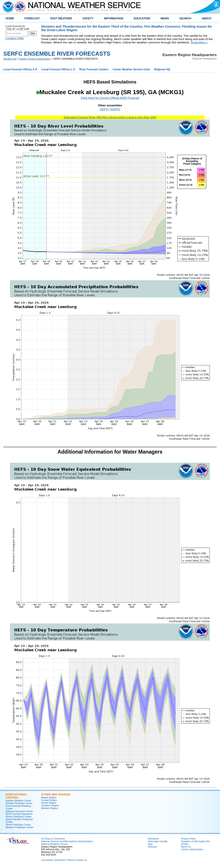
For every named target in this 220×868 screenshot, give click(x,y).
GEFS (104, 109)
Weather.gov (10, 59)
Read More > (199, 42)
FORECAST (32, 18)
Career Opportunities (192, 849)
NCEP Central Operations (19, 814)
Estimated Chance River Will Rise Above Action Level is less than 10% (110, 117)
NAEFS (115, 109)
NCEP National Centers (16, 796)
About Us (186, 847)
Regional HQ (162, 69)
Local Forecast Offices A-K (20, 69)
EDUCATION (142, 18)
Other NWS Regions (56, 795)
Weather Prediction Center (19, 827)
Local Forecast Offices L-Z (58, 69)
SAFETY (88, 18)
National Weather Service (55, 844)
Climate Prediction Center (19, 803)
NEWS (165, 18)
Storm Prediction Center (18, 825)
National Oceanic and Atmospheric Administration (67, 841)
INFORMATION (114, 18)
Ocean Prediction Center (19, 817)
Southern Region (50, 805)
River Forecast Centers (94, 69)
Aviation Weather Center (18, 801)
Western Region (50, 808)
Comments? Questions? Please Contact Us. (64, 860)
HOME (10, 18)
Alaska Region (49, 797)
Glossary (152, 847)
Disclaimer (153, 839)
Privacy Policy (188, 839)
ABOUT (207, 18)
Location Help (15, 38)
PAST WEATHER (61, 18)
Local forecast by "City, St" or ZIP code (17, 27)
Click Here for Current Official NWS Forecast (110, 98)
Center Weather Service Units (131, 69)
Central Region (49, 800)
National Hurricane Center (19, 811)
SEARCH (185, 18)
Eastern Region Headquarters (35, 59)
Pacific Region (49, 803)
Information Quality (158, 841)
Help (150, 844)
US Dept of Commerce (53, 839)
